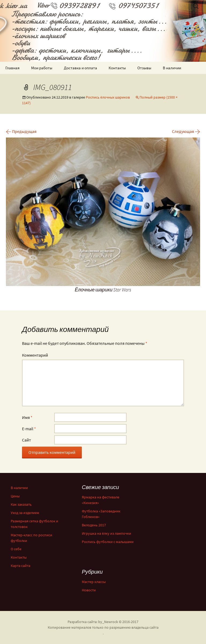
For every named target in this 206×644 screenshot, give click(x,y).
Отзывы (144, 68)
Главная (12, 68)
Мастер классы (94, 582)
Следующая (186, 131)
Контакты (117, 68)
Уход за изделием (25, 513)
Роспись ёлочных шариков (108, 97)
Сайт (26, 440)
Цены (15, 496)
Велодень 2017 (94, 525)
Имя (27, 417)
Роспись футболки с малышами (108, 542)
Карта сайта (21, 566)
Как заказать (21, 504)
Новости (89, 590)
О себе (16, 549)
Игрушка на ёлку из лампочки (106, 533)
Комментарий (35, 355)
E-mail (29, 429)
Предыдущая (21, 131)
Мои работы (42, 68)
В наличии (172, 68)
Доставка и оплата (80, 68)
